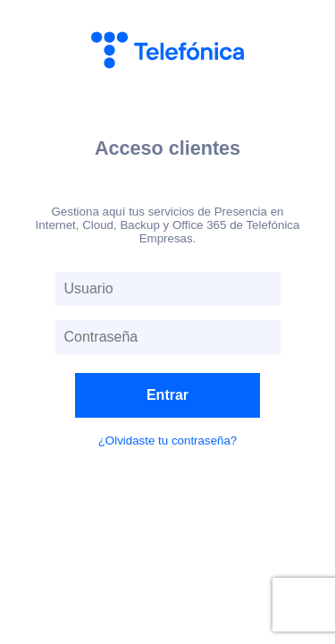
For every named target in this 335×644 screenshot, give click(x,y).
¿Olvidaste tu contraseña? (168, 441)
